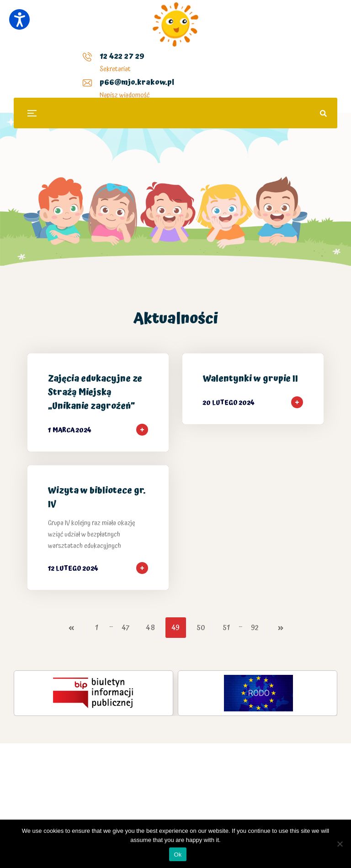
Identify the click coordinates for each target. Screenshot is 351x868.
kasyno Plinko (202, 752)
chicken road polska (266, 752)
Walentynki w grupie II (250, 379)
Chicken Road (129, 793)
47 (125, 628)
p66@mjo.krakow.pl (141, 63)
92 (255, 628)
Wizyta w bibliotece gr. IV (97, 497)
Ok (178, 855)
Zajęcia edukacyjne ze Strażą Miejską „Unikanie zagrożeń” (95, 392)
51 (226, 628)
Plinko (173, 793)
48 (150, 628)
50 (201, 628)
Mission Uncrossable (78, 793)
